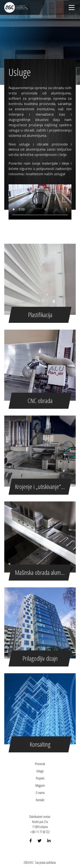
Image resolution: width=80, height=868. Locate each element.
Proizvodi (40, 764)
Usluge (40, 771)
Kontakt (40, 800)
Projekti (40, 778)
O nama (40, 793)
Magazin (40, 785)
